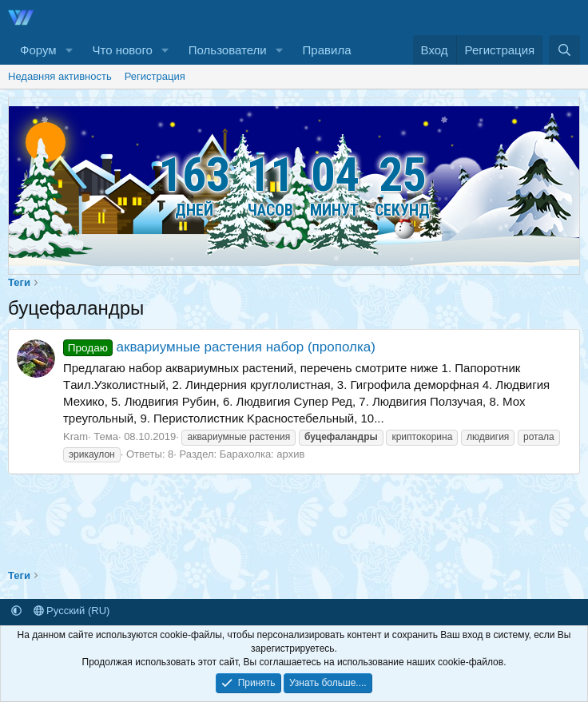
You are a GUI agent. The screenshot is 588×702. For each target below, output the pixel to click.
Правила (327, 50)
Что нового (122, 50)
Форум (38, 50)
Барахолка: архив (262, 454)
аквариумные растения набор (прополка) (219, 347)
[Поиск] (564, 50)
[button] (69, 50)
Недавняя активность (60, 76)
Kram (75, 436)
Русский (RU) (72, 611)
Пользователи (228, 50)
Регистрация (155, 76)
